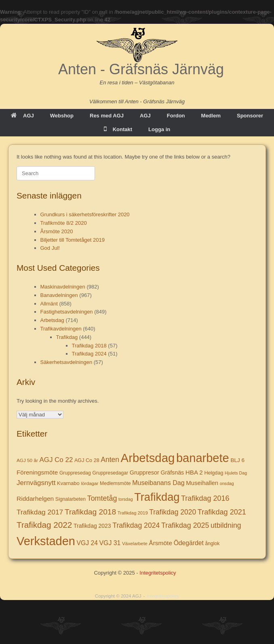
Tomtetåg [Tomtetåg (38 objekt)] (102, 498)
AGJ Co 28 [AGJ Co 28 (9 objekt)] (87, 460)
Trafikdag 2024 (89, 354)
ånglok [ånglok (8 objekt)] (212, 544)
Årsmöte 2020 (57, 231)
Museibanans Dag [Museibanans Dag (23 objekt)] (158, 483)
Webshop (62, 116)
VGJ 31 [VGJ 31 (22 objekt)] (110, 543)
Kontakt (118, 129)
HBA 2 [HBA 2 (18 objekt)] (194, 472)
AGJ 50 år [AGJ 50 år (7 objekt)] (27, 460)
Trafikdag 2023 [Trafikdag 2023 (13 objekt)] (92, 526)
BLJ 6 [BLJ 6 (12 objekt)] (237, 460)
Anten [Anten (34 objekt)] (110, 460)
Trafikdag (67, 337)
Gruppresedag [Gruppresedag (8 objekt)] (75, 473)
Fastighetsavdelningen (67, 312)
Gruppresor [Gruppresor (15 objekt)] (144, 473)
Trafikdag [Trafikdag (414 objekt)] (157, 497)
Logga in (159, 129)
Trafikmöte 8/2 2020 (64, 223)
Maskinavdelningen (63, 287)
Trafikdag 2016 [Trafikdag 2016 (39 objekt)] (205, 498)
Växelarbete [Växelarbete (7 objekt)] (135, 543)
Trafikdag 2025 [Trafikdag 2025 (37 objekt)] (185, 525)
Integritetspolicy (158, 573)
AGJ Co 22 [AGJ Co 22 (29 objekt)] (56, 460)
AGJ (22, 116)
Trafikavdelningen (61, 329)
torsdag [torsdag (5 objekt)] (126, 499)
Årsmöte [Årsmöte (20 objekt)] (160, 543)
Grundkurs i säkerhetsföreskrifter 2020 (85, 214)
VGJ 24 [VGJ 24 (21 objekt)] (87, 543)
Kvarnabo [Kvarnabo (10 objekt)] (68, 483)
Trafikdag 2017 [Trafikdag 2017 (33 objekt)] (40, 512)
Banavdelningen (59, 295)
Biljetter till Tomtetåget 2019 (73, 240)
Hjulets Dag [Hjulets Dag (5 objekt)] (236, 473)
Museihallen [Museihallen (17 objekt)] (202, 483)
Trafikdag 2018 (89, 346)
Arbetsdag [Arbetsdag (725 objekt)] (148, 458)
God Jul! (50, 248)
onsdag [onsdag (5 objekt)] (227, 483)
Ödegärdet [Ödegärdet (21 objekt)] (189, 543)
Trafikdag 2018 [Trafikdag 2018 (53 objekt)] (90, 512)
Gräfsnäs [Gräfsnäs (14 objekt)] (172, 473)
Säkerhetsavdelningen (66, 362)
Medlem (211, 116)
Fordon (176, 116)
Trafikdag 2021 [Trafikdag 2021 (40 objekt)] (222, 512)
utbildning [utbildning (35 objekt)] (226, 525)
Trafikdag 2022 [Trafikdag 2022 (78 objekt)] (44, 525)
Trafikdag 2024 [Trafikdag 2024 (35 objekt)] (136, 525)
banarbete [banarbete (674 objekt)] (203, 458)
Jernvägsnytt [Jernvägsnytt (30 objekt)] (36, 483)
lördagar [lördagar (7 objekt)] (90, 483)
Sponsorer (250, 116)
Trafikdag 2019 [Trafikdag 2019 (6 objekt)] (133, 513)
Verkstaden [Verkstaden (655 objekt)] (46, 541)
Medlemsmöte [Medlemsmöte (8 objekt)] (115, 483)
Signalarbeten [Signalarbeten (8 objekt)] (71, 499)
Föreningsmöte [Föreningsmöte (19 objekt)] (37, 472)
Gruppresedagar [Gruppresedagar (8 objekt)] (110, 473)
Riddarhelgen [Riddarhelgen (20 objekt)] (35, 499)
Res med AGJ (107, 116)
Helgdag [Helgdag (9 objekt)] (214, 473)
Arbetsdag (52, 320)
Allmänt (49, 304)
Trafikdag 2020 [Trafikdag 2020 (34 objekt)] (173, 512)
